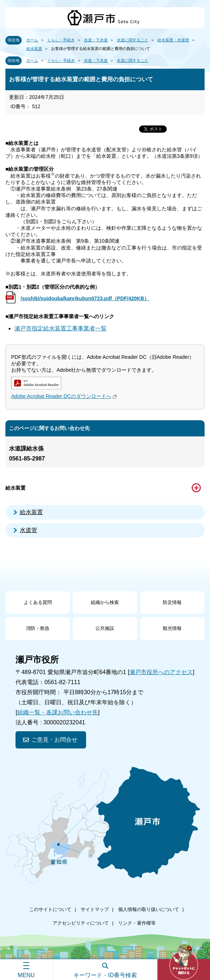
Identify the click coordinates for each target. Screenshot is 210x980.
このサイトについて (50, 909)
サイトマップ (95, 909)
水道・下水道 (96, 40)
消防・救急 (38, 628)
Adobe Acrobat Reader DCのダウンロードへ (65, 396)
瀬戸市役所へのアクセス (161, 672)
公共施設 (105, 628)
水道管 (28, 530)
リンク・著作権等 (137, 923)
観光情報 (172, 628)
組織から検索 (105, 602)
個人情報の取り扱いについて (149, 909)
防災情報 (172, 602)
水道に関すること (133, 40)
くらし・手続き (61, 40)
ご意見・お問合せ (54, 740)
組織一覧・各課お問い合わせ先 (58, 712)
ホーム (32, 40)
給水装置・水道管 (173, 40)
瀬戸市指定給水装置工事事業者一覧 (61, 328)
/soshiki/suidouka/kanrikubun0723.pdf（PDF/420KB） (85, 298)
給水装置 (34, 49)
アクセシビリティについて (81, 923)
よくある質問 (38, 602)
